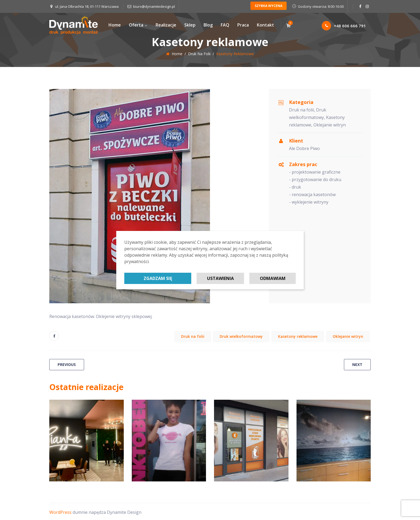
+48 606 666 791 (344, 26)
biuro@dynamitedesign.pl (154, 6)
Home (115, 25)
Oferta (138, 25)
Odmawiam (273, 278)
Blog (208, 25)
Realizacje (166, 25)
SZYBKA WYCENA (269, 6)
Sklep (190, 25)
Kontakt (265, 25)
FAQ (225, 25)
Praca (243, 25)
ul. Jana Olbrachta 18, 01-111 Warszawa (87, 6)
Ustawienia (220, 278)
